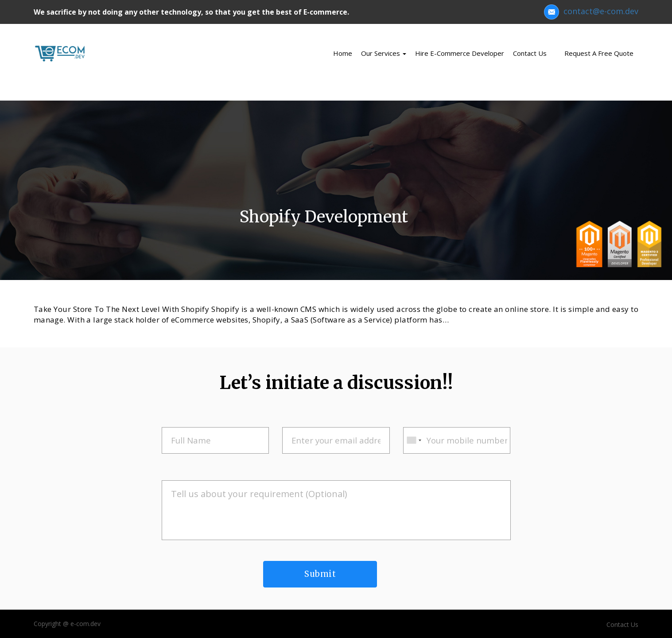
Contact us (530, 53)
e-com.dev (85, 624)
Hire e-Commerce (460, 53)
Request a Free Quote (599, 53)
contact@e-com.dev (591, 11)
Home (343, 53)
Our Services (384, 53)
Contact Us (622, 624)
